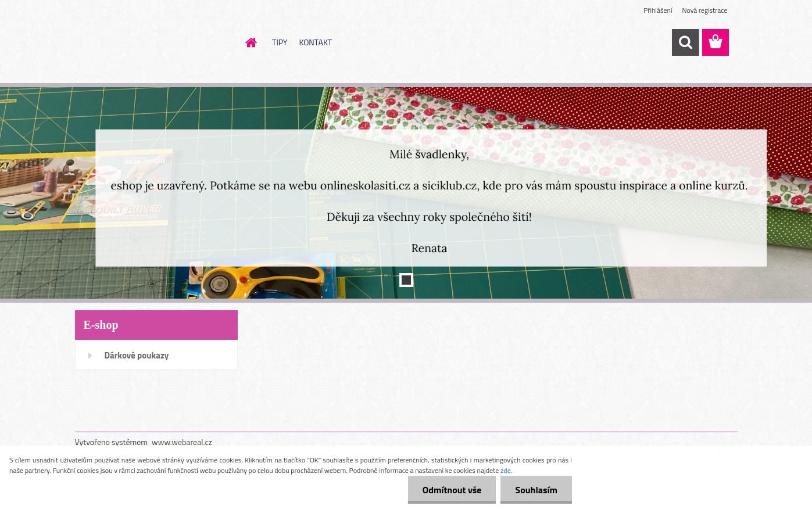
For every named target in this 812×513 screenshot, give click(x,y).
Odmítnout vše (452, 490)
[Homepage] (250, 42)
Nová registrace (704, 10)
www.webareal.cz (182, 442)
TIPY (280, 42)
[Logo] (155, 43)
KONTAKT (315, 42)
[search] (685, 42)
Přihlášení (658, 10)
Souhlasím (536, 490)
